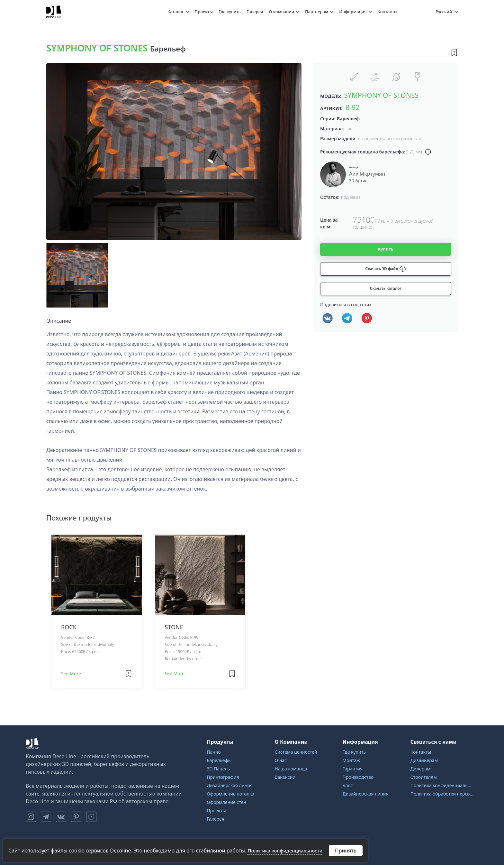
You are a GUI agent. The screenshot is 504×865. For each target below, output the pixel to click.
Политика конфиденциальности (442, 785)
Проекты (204, 12)
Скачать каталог (386, 288)
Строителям (424, 777)
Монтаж (351, 760)
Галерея (255, 12)
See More (71, 673)
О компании (281, 12)
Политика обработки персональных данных (442, 794)
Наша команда (291, 769)
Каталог (176, 12)
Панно (214, 752)
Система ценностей (296, 752)
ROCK (69, 627)
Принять (346, 851)
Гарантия (353, 769)
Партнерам (317, 12)
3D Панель (218, 769)
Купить (386, 249)
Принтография (223, 777)
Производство (358, 777)
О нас (281, 760)
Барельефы (219, 760)
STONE (174, 627)
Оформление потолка (230, 794)
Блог (348, 785)
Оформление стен (226, 802)
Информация (353, 12)
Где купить (230, 12)
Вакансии (285, 777)
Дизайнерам (424, 760)
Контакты (387, 12)
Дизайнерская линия (230, 785)
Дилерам (420, 769)
